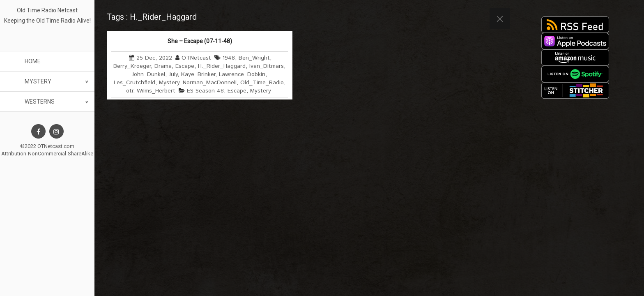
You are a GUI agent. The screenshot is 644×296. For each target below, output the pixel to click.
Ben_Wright (254, 58)
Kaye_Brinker (198, 74)
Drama (163, 66)
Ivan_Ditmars (267, 66)
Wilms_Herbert (156, 91)
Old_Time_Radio (262, 83)
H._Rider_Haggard (222, 66)
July (173, 74)
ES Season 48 (205, 91)
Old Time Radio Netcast (47, 10)
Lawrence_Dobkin (242, 74)
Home (33, 61)
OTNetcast (196, 58)
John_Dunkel (148, 74)
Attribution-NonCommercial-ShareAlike (47, 154)
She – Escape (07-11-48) (200, 41)
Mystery (38, 81)
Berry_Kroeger (132, 66)
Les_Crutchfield (135, 83)
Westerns (40, 102)
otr (130, 91)
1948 (229, 58)
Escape (185, 66)
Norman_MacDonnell (210, 83)
